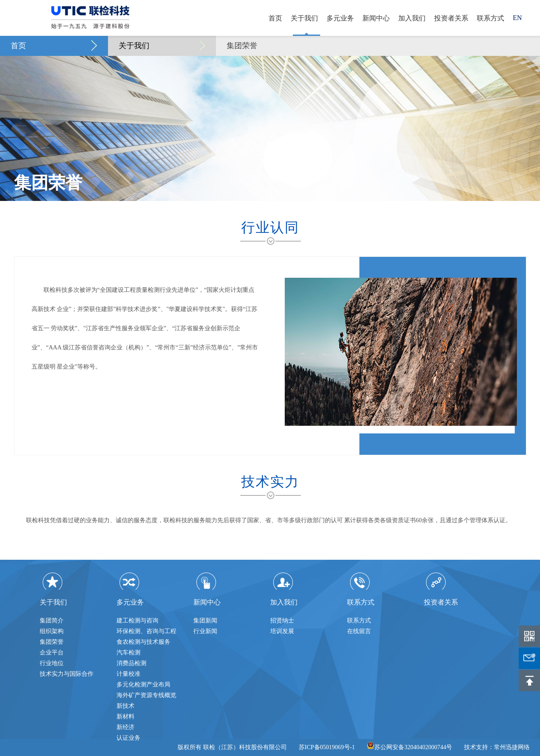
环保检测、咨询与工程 (146, 631)
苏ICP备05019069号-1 (327, 747)
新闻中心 (376, 18)
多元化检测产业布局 (143, 685)
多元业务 (340, 18)
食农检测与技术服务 (143, 642)
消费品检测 (131, 663)
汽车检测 (128, 653)
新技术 (126, 706)
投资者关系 (451, 18)
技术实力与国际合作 (67, 674)
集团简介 (52, 621)
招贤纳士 (282, 621)
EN (517, 18)
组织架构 (52, 631)
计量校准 (128, 674)
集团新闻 (205, 621)
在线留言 (359, 631)
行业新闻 (205, 631)
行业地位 (52, 663)
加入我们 (412, 18)
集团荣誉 (242, 46)
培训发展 (282, 631)
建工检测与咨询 (137, 621)
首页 (275, 18)
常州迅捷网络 (512, 747)
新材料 (126, 717)
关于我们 (304, 18)
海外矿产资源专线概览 (146, 695)
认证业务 (128, 738)
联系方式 (490, 18)
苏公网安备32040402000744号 (409, 747)
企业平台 (52, 653)
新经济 (126, 727)
